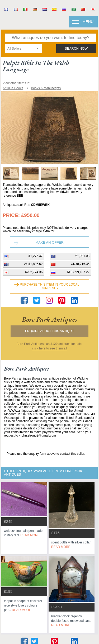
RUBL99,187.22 (78, 272)
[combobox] (23, 49)
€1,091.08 (82, 256)
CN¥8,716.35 (80, 264)
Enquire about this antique (49, 331)
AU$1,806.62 (33, 264)
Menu (88, 22)
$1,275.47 (36, 256)
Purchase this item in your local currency (49, 286)
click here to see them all (49, 349)
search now (76, 49)
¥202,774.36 (34, 272)
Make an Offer (49, 242)
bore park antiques (49, 319)
